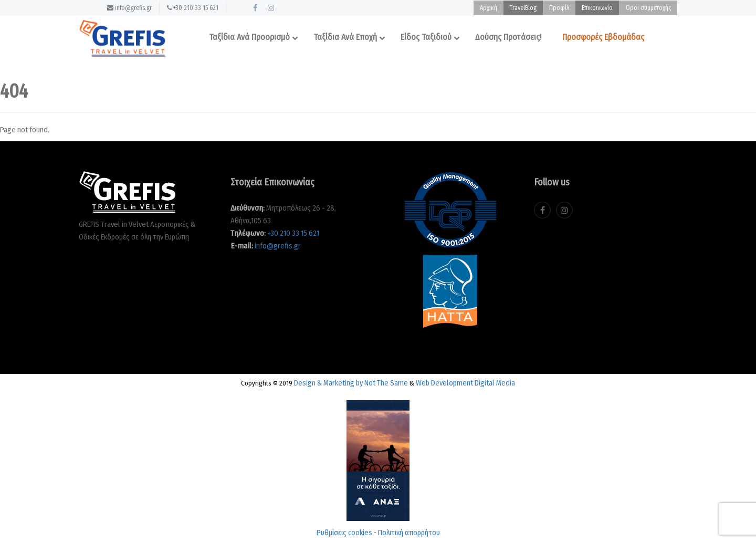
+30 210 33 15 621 (193, 8)
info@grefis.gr (129, 8)
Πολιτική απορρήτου (409, 533)
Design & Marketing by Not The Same (351, 383)
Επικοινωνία (597, 8)
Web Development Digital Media (465, 383)
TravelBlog (523, 8)
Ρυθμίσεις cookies (344, 533)
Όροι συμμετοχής (648, 8)
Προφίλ (559, 8)
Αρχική (489, 8)
